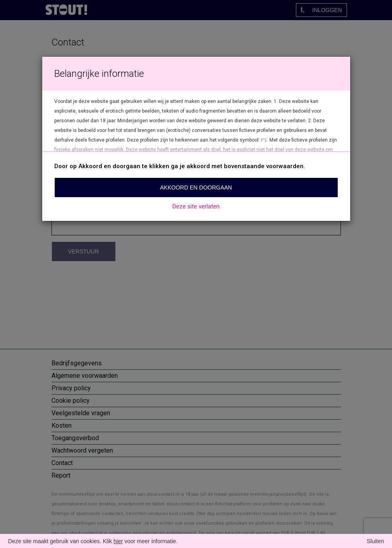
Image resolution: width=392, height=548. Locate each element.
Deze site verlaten (196, 206)
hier (118, 541)
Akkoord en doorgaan (196, 187)
